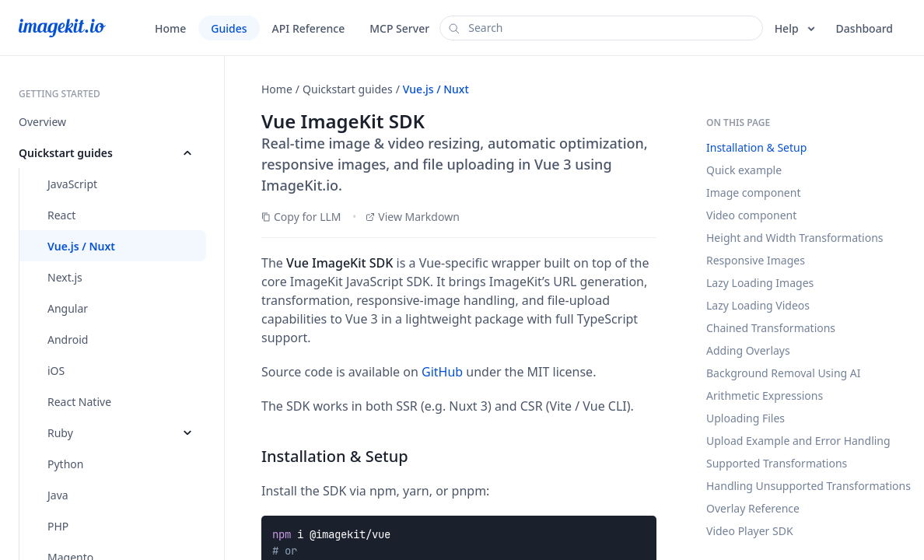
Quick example (744, 170)
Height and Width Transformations (795, 238)
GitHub (442, 372)
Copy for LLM (301, 217)
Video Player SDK (750, 531)
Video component (751, 215)
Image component (753, 192)
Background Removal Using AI (784, 373)
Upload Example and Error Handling (798, 441)
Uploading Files (745, 418)
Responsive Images (756, 260)
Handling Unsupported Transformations (808, 486)
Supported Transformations (777, 463)
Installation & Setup (756, 147)
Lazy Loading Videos (758, 305)
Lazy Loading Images (760, 283)
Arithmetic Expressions (765, 395)
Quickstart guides (348, 89)
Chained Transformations (771, 328)
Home (277, 89)
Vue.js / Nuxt (436, 89)
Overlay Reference (753, 508)
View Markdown (413, 217)
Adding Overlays (748, 350)
